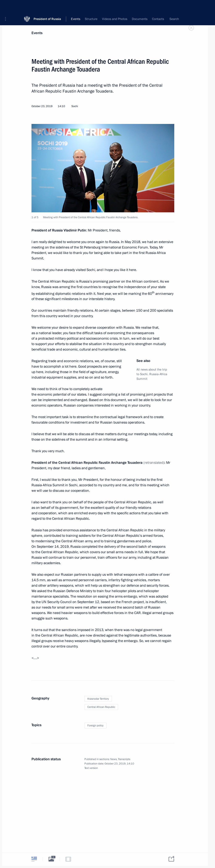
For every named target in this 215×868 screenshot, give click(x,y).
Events (37, 33)
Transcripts (124, 759)
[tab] (34, 859)
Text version (91, 768)
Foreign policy (95, 726)
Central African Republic (101, 707)
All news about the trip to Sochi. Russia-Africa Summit (152, 374)
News (113, 759)
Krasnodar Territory (98, 699)
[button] (7, 6)
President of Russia (47, 6)
